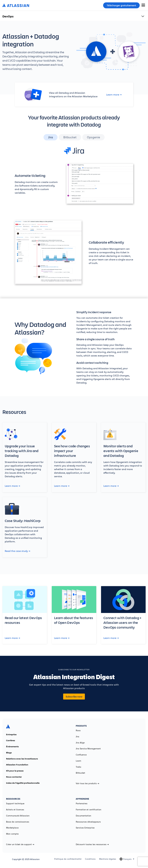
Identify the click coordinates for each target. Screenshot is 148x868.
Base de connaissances (18, 822)
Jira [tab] (51, 137)
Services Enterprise (85, 828)
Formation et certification (88, 810)
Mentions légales (108, 859)
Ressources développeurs (88, 822)
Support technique (15, 803)
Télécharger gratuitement (121, 5)
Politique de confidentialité (68, 859)
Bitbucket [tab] (70, 137)
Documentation (83, 816)
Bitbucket (80, 773)
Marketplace (12, 828)
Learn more (114, 95)
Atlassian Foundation (17, 765)
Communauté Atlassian (18, 816)
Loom (78, 761)
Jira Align (80, 743)
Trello (78, 767)
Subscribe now (74, 697)
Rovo (78, 730)
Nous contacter (14, 777)
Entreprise (11, 734)
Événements (12, 747)
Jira (77, 737)
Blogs (9, 753)
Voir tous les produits (87, 783)
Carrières (11, 740)
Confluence (81, 755)
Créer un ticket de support (20, 844)
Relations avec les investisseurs (22, 759)
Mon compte (12, 834)
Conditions (90, 859)
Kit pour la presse (15, 771)
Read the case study (17, 551)
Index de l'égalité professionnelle (23, 783)
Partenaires (82, 803)
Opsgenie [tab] (93, 137)
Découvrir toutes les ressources (92, 844)
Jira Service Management (88, 749)
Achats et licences (15, 810)
